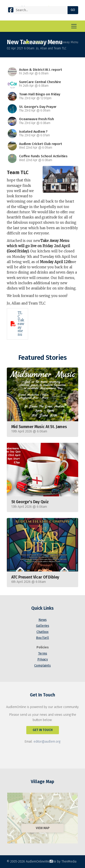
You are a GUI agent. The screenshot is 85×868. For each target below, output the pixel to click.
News (39, 42)
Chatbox (42, 632)
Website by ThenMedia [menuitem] (61, 862)
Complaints (42, 666)
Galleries (43, 626)
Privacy (43, 659)
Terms (43, 654)
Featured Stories (42, 358)
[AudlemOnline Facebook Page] (11, 11)
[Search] (39, 10)
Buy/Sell (42, 638)
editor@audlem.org (47, 742)
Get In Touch (43, 730)
